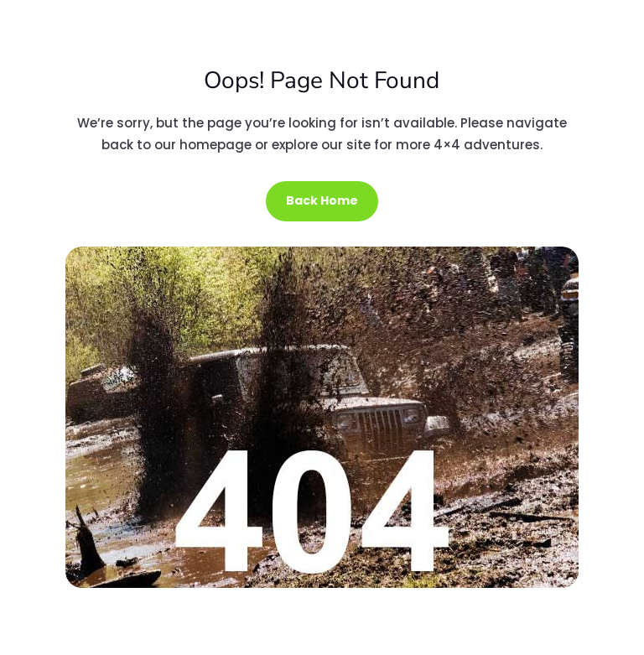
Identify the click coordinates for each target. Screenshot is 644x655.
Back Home (322, 200)
